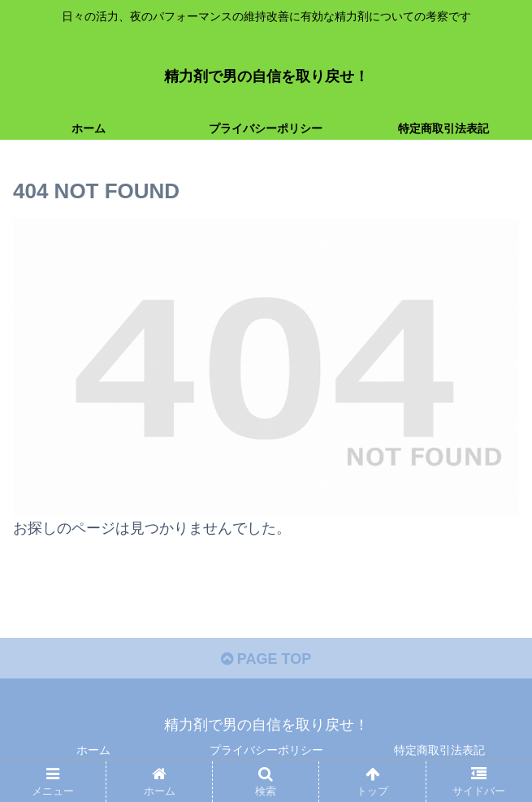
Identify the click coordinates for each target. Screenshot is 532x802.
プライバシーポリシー (266, 750)
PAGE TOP (266, 659)
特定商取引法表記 (439, 750)
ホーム (93, 750)
